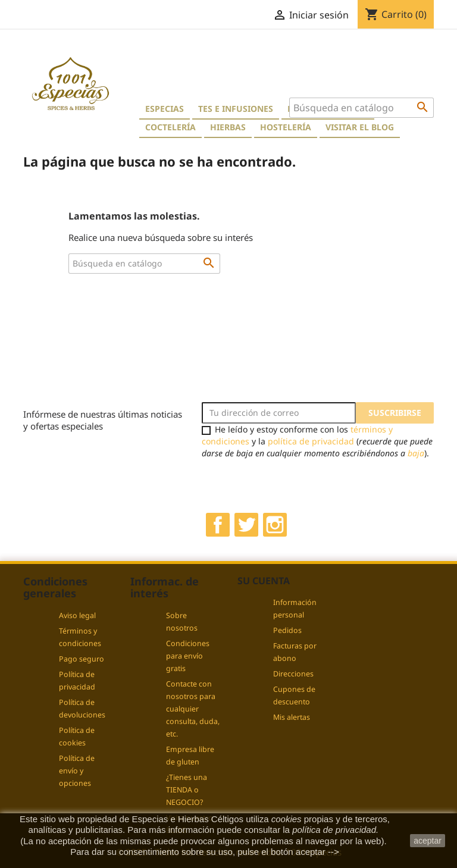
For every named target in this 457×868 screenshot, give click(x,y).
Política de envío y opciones (77, 771)
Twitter (246, 525)
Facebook (218, 525)
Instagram (275, 525)
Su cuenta (264, 581)
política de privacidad (311, 441)
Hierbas (228, 127)
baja (416, 453)
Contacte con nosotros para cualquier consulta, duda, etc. (193, 709)
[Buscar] (361, 108)
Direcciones (293, 674)
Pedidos (287, 630)
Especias (165, 109)
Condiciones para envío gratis (188, 656)
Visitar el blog (360, 127)
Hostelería (286, 127)
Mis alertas (292, 717)
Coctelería (170, 127)
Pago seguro (82, 659)
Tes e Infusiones (236, 109)
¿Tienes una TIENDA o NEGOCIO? (187, 790)
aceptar (428, 841)
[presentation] (301, 482)
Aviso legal (77, 615)
